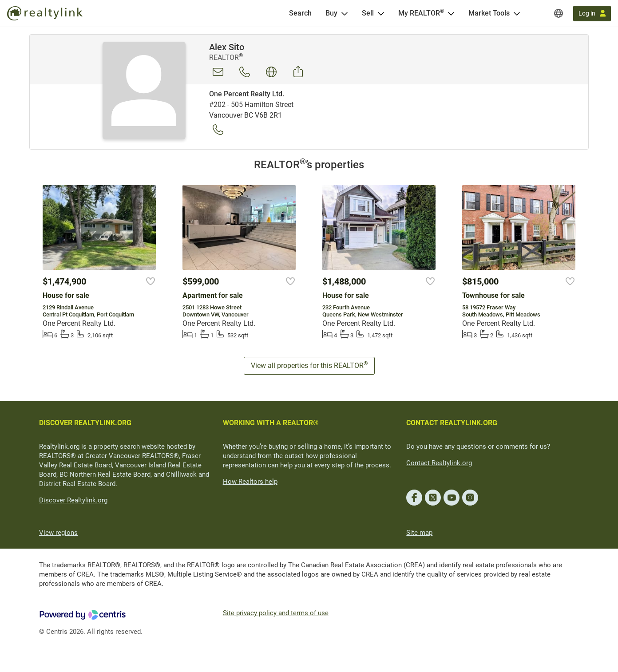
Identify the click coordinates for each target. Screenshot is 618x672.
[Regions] (559, 13)
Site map (419, 533)
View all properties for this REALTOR (309, 365)
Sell (368, 13)
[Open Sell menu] (381, 13)
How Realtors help (250, 482)
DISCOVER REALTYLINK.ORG (85, 423)
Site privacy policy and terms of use (276, 613)
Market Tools (489, 13)
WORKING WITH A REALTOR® (271, 423)
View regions (58, 533)
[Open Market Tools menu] (517, 13)
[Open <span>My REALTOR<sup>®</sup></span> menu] (451, 13)
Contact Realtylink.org (439, 463)
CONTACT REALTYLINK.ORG (452, 423)
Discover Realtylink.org (73, 500)
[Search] (300, 13)
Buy (331, 13)
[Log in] (592, 14)
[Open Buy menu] (345, 13)
